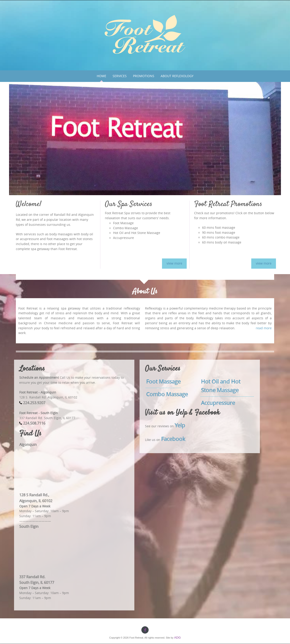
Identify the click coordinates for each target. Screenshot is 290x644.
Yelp (180, 425)
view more (174, 263)
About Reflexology (177, 76)
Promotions (144, 76)
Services (120, 76)
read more (264, 328)
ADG (177, 638)
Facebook (173, 439)
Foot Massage (163, 381)
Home (101, 76)
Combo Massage (167, 394)
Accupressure (218, 403)
